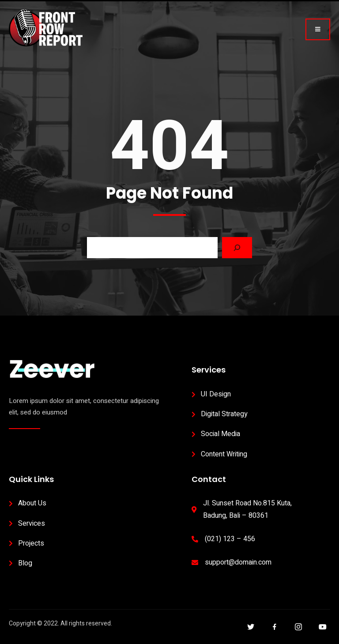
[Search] (237, 248)
